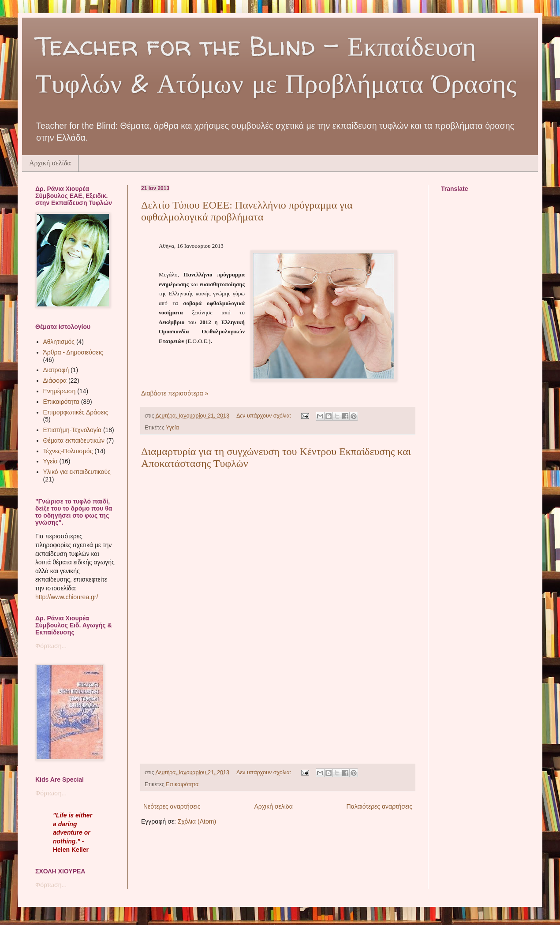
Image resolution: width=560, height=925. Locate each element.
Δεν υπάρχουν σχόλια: (265, 416)
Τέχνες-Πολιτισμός (68, 451)
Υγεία (172, 428)
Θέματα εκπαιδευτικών (74, 440)
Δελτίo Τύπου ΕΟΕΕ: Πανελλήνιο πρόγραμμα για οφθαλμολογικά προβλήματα (247, 211)
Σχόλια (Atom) (197, 821)
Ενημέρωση (60, 391)
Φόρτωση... (51, 646)
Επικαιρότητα (182, 784)
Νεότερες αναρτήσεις (172, 806)
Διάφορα (55, 380)
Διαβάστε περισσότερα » (175, 393)
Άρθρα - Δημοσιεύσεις (73, 352)
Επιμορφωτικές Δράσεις (76, 412)
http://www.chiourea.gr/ (67, 597)
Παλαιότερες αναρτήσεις (379, 806)
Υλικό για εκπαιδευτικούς (77, 472)
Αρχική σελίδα (50, 163)
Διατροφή (56, 370)
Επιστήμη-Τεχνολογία (72, 430)
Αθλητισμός (59, 342)
